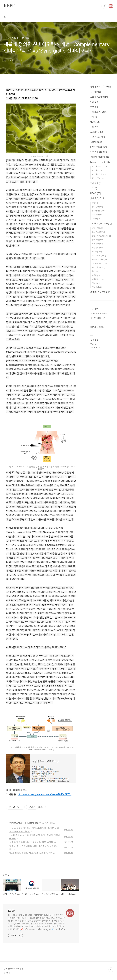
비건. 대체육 (98, 267)
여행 (94, 107)
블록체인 (96, 142)
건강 (96, 283)
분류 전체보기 (101, 87)
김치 (94, 127)
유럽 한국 (98, 178)
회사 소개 (96, 183)
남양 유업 (97, 228)
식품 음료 (98, 248)
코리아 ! (97, 132)
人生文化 (97, 198)
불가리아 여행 (99, 174)
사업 (94, 188)
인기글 (102, 327)
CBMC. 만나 (100, 292)
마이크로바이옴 (31, 823)
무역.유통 (98, 240)
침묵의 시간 (99, 211)
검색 (104, 6)
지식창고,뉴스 (16, 823)
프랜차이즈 (98, 279)
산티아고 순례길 (99, 112)
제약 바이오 (99, 256)
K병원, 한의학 (99, 147)
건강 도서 (97, 287)
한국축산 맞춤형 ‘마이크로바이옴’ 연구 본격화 (31, 842)
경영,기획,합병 (101, 236)
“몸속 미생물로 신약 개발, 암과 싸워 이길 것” (30, 853)
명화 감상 (97, 207)
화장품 (97, 252)
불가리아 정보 (99, 170)
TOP (111, 970)
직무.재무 (97, 244)
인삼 (95, 102)
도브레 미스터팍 (99, 97)
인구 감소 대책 (99, 152)
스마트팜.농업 (100, 263)
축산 (95, 271)
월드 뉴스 (98, 232)
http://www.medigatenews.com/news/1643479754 (45, 794)
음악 (94, 117)
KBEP (9, 6)
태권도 (95, 122)
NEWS (96, 193)
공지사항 (96, 92)
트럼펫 (96, 219)
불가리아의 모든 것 (97, 318)
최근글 (93, 327)
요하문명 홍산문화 (100, 157)
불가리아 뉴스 (100, 166)
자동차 (96, 275)
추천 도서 (97, 215)
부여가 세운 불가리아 (98, 314)
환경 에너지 (98, 137)
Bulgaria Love (100, 162)
